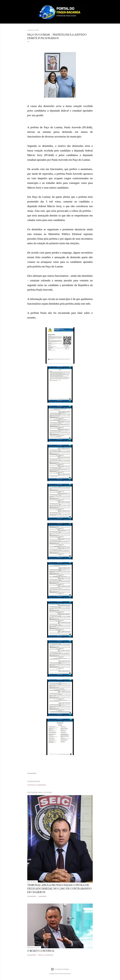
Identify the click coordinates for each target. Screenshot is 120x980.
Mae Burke (67, 973)
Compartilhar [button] (32, 773)
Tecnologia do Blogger (60, 969)
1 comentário (42, 896)
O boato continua (41, 951)
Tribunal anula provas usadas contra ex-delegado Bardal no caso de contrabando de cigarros (59, 888)
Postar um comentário (37, 785)
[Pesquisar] (91, 6)
